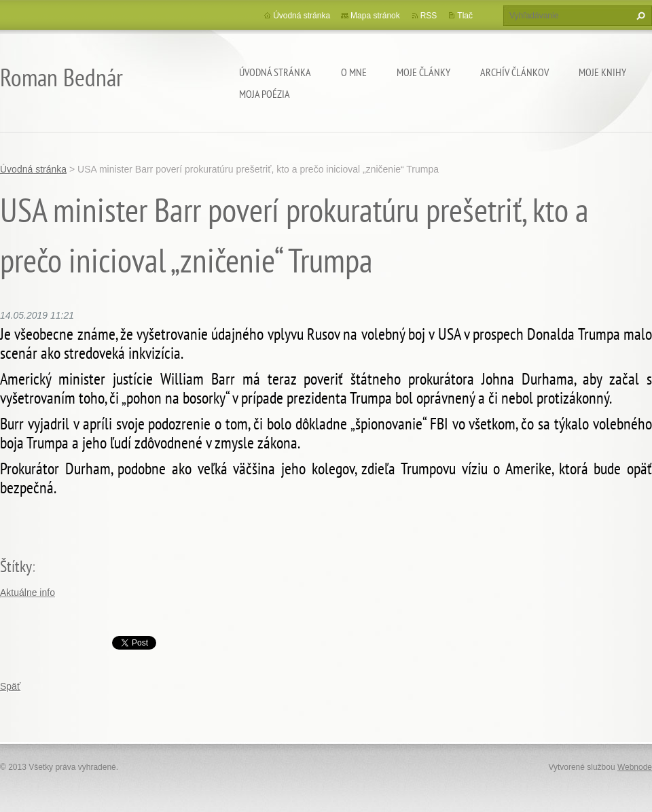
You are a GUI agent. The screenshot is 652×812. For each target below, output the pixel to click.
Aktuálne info (28, 593)
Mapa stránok (375, 16)
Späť (10, 686)
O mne (354, 72)
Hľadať (639, 16)
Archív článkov (514, 72)
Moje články (423, 72)
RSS (429, 16)
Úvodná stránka (275, 72)
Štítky (16, 566)
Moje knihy (602, 72)
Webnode (635, 767)
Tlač (465, 16)
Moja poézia (265, 94)
